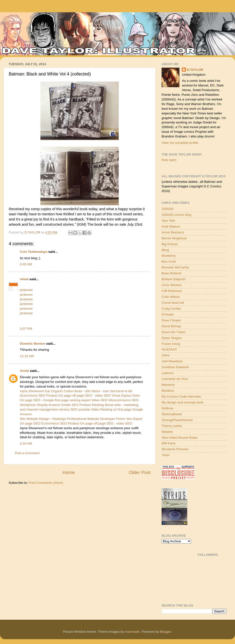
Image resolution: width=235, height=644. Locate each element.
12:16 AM (27, 356)
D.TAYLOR (195, 70)
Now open (169, 160)
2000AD (168, 209)
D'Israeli (167, 314)
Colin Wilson (171, 297)
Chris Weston (171, 285)
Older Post (140, 472)
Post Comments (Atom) (46, 483)
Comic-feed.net (173, 303)
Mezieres (168, 385)
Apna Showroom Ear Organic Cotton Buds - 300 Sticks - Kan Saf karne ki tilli (76, 391)
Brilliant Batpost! (174, 279)
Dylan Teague (172, 338)
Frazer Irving (171, 344)
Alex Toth (168, 221)
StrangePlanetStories (177, 420)
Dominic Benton (33, 344)
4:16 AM (26, 444)
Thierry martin (172, 426)
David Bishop (171, 326)
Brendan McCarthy (175, 267)
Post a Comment (27, 453)
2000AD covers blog (176, 215)
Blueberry (169, 256)
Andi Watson (171, 226)
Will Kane (169, 443)
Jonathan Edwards (175, 367)
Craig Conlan (171, 309)
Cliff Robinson (172, 291)
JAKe (165, 355)
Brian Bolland (171, 273)
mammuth (132, 632)
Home (69, 472)
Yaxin (166, 455)
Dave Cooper (171, 320)
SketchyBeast (172, 414)
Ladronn (168, 373)
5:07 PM (26, 329)
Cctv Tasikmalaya (34, 252)
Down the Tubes (174, 332)
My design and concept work (182, 402)
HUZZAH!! (169, 349)
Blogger (165, 632)
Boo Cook (169, 261)
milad (24, 279)
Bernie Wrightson (174, 238)
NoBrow (167, 408)
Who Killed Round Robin (180, 438)
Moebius (168, 391)
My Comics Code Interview (181, 396)
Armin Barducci (173, 232)
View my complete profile (180, 143)
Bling (165, 250)
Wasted (167, 432)
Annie (24, 371)
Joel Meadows (172, 361)
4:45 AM (26, 264)
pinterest (26, 290)
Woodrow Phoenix (175, 449)
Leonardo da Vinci (175, 379)
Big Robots (170, 244)
